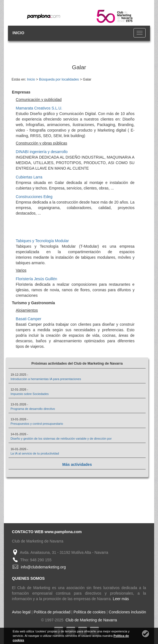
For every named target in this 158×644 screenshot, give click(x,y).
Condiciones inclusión (127, 612)
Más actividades (77, 464)
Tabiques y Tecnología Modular (42, 241)
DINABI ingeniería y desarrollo (42, 152)
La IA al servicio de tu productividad (35, 453)
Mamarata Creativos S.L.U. (39, 108)
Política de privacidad (52, 612)
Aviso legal (21, 612)
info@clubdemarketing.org (43, 567)
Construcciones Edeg (34, 197)
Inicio (31, 79)
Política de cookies (90, 612)
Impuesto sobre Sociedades (30, 394)
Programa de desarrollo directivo (33, 409)
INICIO (18, 33)
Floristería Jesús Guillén (36, 279)
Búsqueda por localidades (59, 79)
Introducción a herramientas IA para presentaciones (46, 379)
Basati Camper (28, 319)
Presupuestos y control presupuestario (37, 424)
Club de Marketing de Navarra (91, 620)
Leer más (121, 599)
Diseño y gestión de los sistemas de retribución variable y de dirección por (61, 439)
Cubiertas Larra (29, 177)
